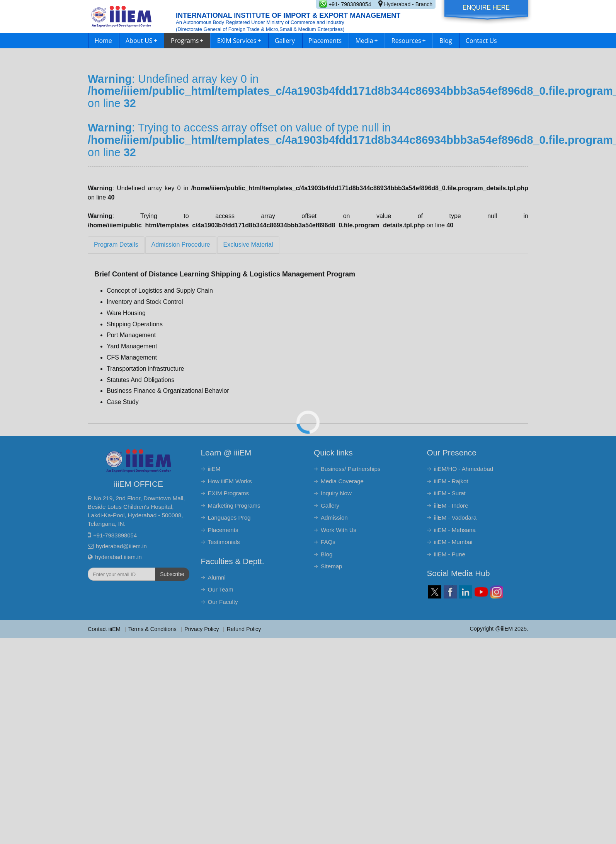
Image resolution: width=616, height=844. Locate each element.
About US (141, 41)
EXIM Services (239, 41)
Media (366, 41)
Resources (409, 41)
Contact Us (481, 41)
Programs (187, 41)
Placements (325, 41)
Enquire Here (486, 8)
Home (103, 41)
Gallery (285, 41)
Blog (446, 41)
